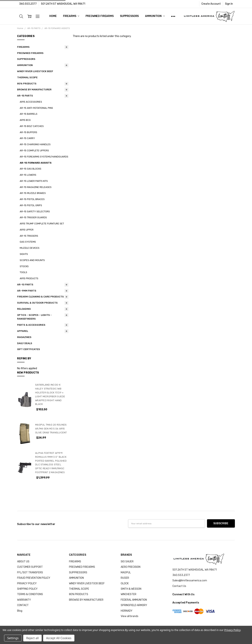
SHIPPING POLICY (27, 589)
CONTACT (23, 605)
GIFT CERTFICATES (29, 349)
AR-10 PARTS (25, 285)
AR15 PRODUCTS (29, 278)
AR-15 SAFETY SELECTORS (35, 211)
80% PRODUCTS (27, 84)
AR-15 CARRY (27, 138)
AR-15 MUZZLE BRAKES (33, 193)
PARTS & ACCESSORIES (31, 325)
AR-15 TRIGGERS (29, 236)
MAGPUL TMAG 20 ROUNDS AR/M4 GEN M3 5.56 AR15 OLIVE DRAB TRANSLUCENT (51, 429)
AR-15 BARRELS (29, 114)
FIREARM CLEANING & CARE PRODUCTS (40, 297)
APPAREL (23, 331)
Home (53, 16)
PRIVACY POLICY (27, 583)
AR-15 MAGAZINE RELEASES (36, 187)
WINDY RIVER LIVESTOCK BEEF (35, 71)
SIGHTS (24, 254)
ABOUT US (23, 562)
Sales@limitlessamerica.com (190, 581)
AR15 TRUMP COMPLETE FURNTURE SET (42, 224)
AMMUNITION (155, 16)
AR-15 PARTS (25, 96)
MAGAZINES (24, 337)
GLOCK (125, 583)
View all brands (130, 616)
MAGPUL (126, 573)
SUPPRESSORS (129, 16)
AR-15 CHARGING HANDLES (35, 144)
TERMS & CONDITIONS (30, 594)
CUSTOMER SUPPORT (30, 567)
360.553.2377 (28, 4)
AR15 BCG (25, 120)
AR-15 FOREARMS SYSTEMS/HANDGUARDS (44, 157)
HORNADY (127, 611)
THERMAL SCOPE (27, 77)
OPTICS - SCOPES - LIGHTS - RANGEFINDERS (34, 317)
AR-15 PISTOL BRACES (32, 199)
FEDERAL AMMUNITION (134, 600)
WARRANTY (24, 600)
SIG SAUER (127, 562)
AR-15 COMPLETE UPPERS (34, 150)
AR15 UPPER (27, 230)
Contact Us (179, 586)
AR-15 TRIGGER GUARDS (33, 217)
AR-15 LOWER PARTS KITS (34, 181)
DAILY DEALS (25, 343)
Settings (13, 638)
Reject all (32, 638)
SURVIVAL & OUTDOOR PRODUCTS (37, 303)
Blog (20, 611)
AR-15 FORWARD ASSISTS (36, 163)
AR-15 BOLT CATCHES (32, 126)
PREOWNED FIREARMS (100, 16)
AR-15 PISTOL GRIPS (31, 205)
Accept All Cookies (59, 638)
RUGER (125, 578)
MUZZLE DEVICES (30, 248)
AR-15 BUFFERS (28, 132)
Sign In (229, 4)
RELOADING (24, 309)
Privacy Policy (232, 630)
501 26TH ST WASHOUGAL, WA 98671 (63, 4)
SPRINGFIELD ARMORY (134, 605)
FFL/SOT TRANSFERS (30, 573)
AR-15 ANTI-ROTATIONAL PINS (36, 108)
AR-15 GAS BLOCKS (31, 169)
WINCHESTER (129, 594)
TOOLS (23, 272)
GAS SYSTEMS (28, 242)
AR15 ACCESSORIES (31, 102)
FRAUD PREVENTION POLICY (34, 578)
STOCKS (24, 266)
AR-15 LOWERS (28, 175)
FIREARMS (71, 16)
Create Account (211, 4)
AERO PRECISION (131, 567)
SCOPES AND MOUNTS (32, 260)
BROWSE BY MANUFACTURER (34, 90)
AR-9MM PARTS (27, 291)
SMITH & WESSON (131, 589)
